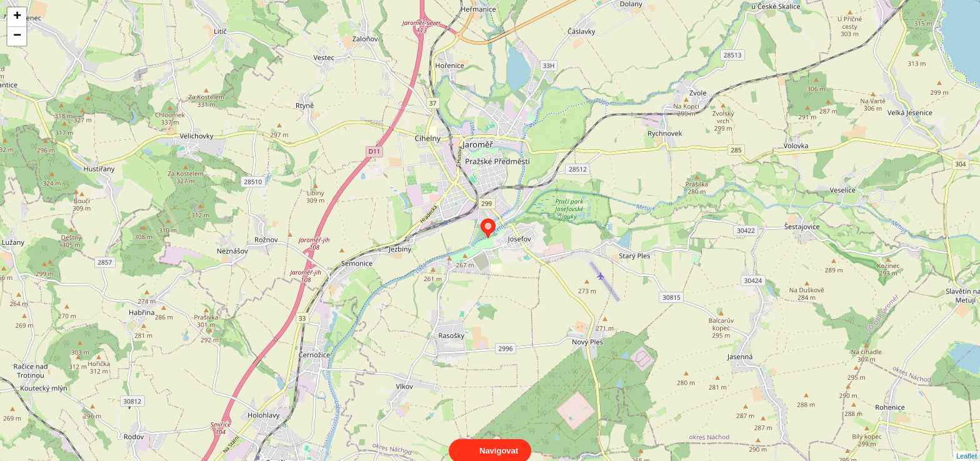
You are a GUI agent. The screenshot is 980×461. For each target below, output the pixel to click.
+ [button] (17, 17)
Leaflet (967, 445)
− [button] (17, 36)
